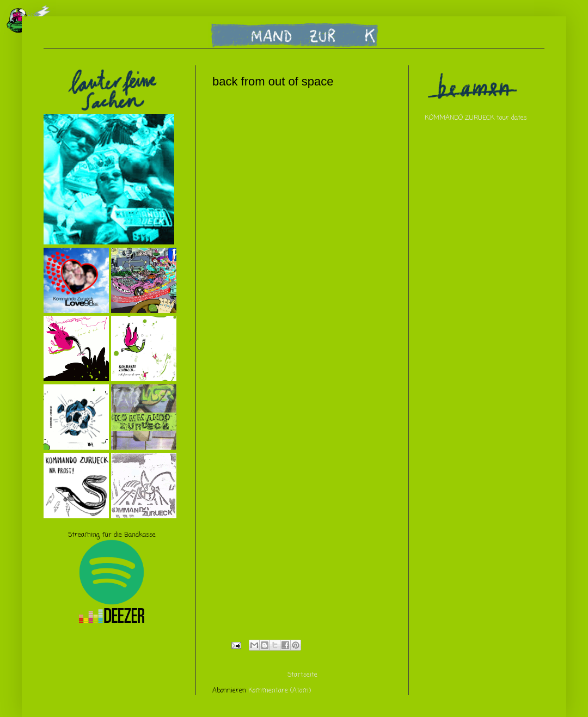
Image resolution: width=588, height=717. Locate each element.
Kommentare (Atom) (280, 691)
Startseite (302, 675)
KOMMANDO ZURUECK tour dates (476, 118)
